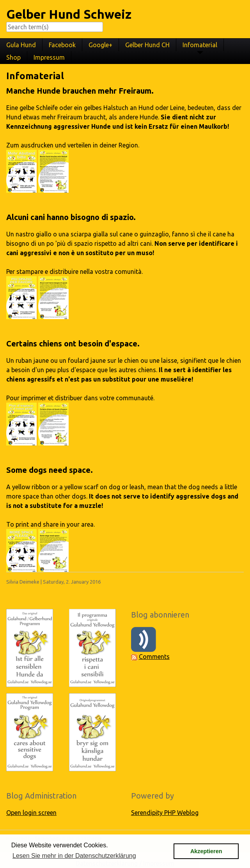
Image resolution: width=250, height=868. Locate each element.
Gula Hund (21, 45)
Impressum (49, 57)
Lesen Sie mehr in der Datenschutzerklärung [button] (74, 856)
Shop (13, 57)
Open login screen (31, 813)
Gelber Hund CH (147, 45)
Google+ (100, 45)
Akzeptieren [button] (206, 851)
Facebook (62, 45)
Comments (154, 657)
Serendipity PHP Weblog (165, 813)
